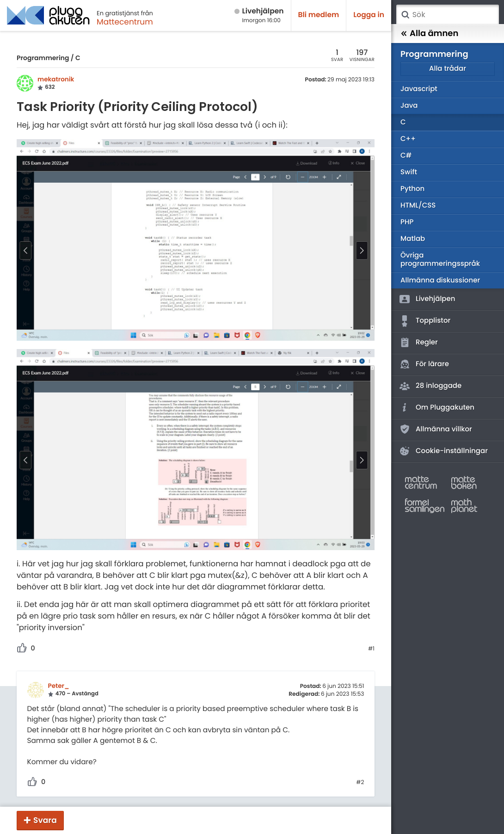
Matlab (413, 239)
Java (409, 106)
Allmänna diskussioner (440, 280)
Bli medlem (319, 15)
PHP (407, 222)
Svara (45, 820)
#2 (360, 783)
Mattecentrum (125, 22)
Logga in (369, 15)
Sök (405, 15)
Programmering (43, 58)
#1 (371, 649)
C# (406, 156)
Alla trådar (448, 69)
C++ (408, 139)
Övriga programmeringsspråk (440, 260)
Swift (409, 172)
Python (412, 189)
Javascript (419, 89)
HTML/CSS (418, 205)
